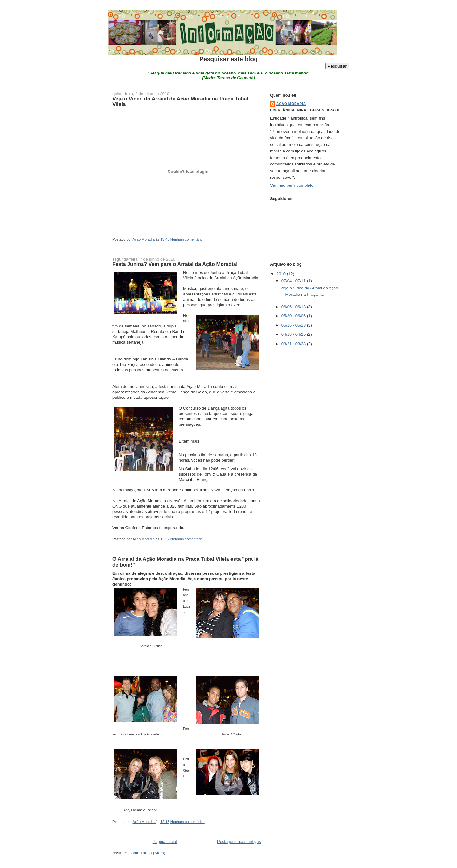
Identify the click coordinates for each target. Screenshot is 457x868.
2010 (282, 274)
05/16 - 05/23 (294, 325)
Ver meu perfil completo (292, 185)
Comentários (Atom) (147, 853)
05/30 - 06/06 (294, 316)
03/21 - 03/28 (294, 344)
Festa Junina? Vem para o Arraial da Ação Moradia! (175, 264)
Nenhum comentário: (188, 239)
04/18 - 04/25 (294, 334)
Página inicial (165, 842)
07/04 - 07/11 (294, 281)
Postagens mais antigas (239, 842)
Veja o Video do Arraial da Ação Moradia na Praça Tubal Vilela (180, 101)
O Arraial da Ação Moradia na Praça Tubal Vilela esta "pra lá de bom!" (185, 562)
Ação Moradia (291, 104)
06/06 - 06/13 (294, 307)
